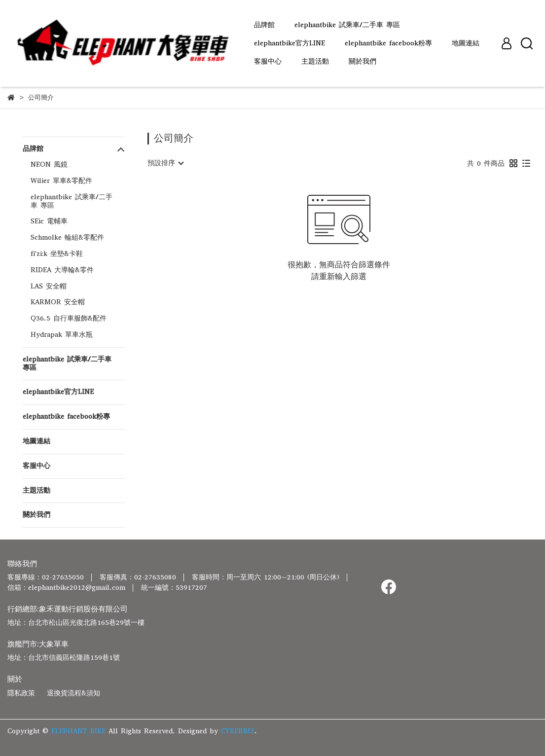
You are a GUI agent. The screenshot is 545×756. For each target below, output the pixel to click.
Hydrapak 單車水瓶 (62, 335)
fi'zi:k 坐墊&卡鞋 (57, 254)
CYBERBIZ (238, 731)
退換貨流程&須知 (73, 693)
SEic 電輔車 (49, 221)
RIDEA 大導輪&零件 (62, 270)
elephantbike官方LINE (290, 43)
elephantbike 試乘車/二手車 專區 (347, 25)
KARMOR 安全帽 (58, 302)
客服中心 (268, 61)
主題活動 (315, 61)
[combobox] (165, 163)
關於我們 (363, 61)
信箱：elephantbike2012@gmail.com (66, 588)
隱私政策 (21, 693)
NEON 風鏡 (49, 164)
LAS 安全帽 (49, 286)
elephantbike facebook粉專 (388, 43)
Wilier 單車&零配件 (61, 181)
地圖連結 (466, 43)
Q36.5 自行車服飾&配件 (69, 318)
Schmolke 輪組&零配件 (67, 237)
